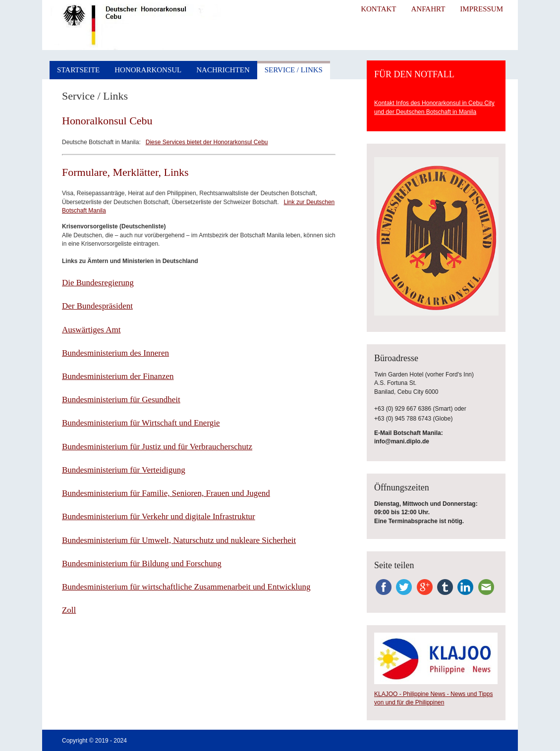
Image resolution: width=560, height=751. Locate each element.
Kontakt (378, 9)
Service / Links (294, 70)
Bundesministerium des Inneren (115, 353)
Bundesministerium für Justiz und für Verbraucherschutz (157, 447)
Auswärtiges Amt (91, 330)
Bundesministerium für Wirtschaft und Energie (141, 423)
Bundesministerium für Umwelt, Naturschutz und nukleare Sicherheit (179, 540)
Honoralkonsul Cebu (107, 121)
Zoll (69, 610)
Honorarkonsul (148, 70)
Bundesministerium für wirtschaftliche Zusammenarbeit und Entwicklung (186, 587)
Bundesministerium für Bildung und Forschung (142, 563)
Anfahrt (428, 9)
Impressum (481, 9)
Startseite (78, 70)
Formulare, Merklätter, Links (125, 172)
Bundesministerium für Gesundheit (121, 400)
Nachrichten (223, 70)
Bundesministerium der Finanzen (118, 376)
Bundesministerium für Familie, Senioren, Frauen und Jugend (166, 493)
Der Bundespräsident (97, 306)
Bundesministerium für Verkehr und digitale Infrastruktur (159, 516)
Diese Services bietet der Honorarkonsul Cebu (207, 142)
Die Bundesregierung (98, 283)
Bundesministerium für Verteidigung (124, 470)
